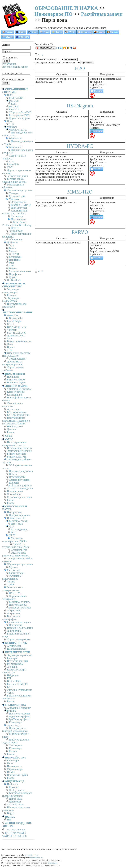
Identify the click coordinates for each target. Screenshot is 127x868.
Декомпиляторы (16, 336)
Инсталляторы (19, 208)
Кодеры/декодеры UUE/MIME (14, 671)
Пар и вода (17, 524)
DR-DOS (14, 107)
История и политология (20, 628)
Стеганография (15, 804)
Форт (10, 338)
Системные (17, 216)
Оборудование (19, 202)
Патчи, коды (16, 799)
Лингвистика (14, 631)
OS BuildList (14, 280)
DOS (10, 95)
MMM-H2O (80, 192)
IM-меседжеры (15, 664)
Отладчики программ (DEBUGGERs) (16, 354)
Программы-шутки (17, 775)
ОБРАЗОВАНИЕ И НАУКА (66, 8)
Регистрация (9, 64)
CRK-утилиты (17, 790)
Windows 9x (15, 138)
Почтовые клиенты (17, 661)
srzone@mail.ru (32, 855)
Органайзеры (14, 494)
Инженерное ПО (54, 14)
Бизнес (11, 500)
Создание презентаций (19, 497)
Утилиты (14, 199)
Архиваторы (14, 409)
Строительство (19, 550)
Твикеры (14, 193)
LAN (10, 687)
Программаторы (18, 605)
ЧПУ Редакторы (20, 530)
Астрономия (14, 610)
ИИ (9, 820)
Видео (12, 248)
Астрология (13, 613)
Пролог (11, 347)
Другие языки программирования (13, 363)
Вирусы (11, 813)
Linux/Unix (13, 164)
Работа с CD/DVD (21, 205)
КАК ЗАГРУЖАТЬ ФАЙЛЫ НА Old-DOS (14, 835)
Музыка (13, 567)
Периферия (15, 274)
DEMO (11, 772)
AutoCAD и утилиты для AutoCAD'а (15, 545)
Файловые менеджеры (19, 389)
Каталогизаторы (16, 392)
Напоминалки (15, 766)
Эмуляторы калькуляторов (11, 291)
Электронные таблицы (19, 451)
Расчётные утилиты (20, 602)
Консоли (12, 295)
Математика (14, 570)
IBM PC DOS (16, 98)
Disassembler (16, 318)
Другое (13, 277)
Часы (10, 763)
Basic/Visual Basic (17, 327)
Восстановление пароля (15, 67)
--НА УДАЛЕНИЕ (15, 830)
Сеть (12, 266)
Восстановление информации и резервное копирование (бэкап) (16, 421)
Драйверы (13, 242)
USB (11, 263)
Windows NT (16, 147)
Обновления (16, 240)
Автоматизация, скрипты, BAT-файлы (15, 212)
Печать (13, 474)
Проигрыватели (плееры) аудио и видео (15, 729)
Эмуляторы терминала (19, 655)
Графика (12, 711)
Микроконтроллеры (20, 608)
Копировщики (15, 395)
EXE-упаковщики (17, 412)
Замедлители (16, 231)
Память (13, 268)
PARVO (80, 232)
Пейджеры (13, 675)
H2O (80, 68)
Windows (12, 127)
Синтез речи (16, 745)
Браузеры (12, 658)
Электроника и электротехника (13, 589)
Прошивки (13, 377)
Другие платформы (19, 118)
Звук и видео (14, 725)
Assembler (13, 315)
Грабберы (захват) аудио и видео (15, 741)
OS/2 (10, 121)
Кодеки (13, 751)
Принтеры (15, 260)
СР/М (10, 167)
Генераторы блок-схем (19, 341)
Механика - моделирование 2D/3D (14, 540)
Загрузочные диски (18, 176)
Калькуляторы (17, 573)
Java (9, 350)
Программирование (20, 515)
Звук (11, 245)
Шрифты (14, 483)
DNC (14, 532)
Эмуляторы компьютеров (11, 299)
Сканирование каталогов (12, 405)
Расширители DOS (19, 115)
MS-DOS (14, 101)
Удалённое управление (19, 690)
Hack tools (13, 784)
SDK (13, 104)
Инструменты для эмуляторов (14, 305)
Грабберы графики (19, 719)
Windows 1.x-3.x (18, 130)
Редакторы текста (17, 454)
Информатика (15, 512)
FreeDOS (14, 109)
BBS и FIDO (14, 681)
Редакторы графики (20, 716)
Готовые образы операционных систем (14, 180)
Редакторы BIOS (16, 380)
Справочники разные (19, 639)
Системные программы (20, 190)
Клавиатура (15, 257)
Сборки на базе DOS (20, 112)
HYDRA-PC (80, 146)
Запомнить (10, 58)
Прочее (15, 228)
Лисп (10, 344)
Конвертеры (16, 722)
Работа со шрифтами (20, 486)
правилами (52, 863)
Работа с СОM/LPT (18, 684)
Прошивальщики (16, 382)
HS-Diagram (80, 106)
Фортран (12, 330)
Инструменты (18, 219)
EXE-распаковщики (18, 415)
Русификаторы (17, 196)
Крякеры (14, 787)
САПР (12, 535)
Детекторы (15, 802)
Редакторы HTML (17, 457)
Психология (15, 625)
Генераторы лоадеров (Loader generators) (17, 794)
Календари (13, 760)
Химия (11, 584)
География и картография (11, 618)
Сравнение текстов (19, 480)
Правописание (15, 491)
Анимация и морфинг (19, 708)
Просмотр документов (21, 471)
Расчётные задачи (102, 14)
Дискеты (12, 429)
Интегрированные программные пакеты (15, 444)
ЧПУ (12, 527)
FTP (9, 678)
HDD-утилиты (15, 426)
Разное (11, 432)
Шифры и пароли (17, 649)
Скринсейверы (15, 769)
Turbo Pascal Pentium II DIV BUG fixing (17, 224)
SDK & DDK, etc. (17, 333)
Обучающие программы (20, 564)
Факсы (11, 693)
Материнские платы (20, 271)
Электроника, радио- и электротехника (16, 554)
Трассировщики (18, 359)
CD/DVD (14, 254)
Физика (11, 582)
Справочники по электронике (15, 597)
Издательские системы (19, 448)
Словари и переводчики (20, 488)
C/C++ (11, 324)
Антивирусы (14, 646)
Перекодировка (17, 477)
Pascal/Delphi (14, 321)
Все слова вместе (13, 80)
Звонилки (12, 667)
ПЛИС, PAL (15, 593)
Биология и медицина (19, 622)
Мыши (13, 251)
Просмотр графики (19, 714)
